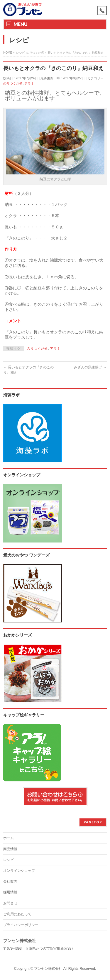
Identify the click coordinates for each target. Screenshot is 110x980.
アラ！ (29, 83)
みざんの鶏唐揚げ (90, 367)
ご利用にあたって (17, 914)
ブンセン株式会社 (48, 969)
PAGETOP (93, 822)
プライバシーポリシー (21, 925)
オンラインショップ (19, 871)
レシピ (9, 860)
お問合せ (10, 903)
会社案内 (10, 881)
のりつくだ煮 (13, 83)
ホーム (9, 838)
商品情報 (10, 849)
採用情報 (10, 892)
